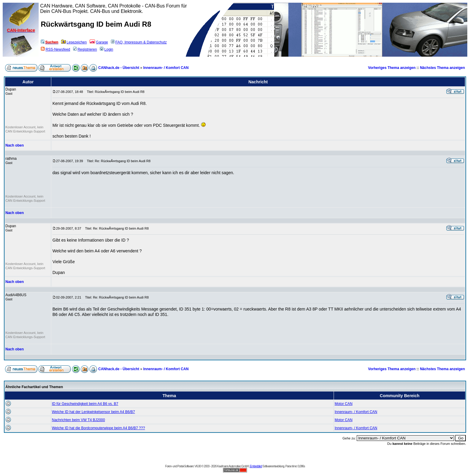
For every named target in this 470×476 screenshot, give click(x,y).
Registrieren (85, 49)
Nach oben (15, 145)
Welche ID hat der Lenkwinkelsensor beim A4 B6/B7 (93, 412)
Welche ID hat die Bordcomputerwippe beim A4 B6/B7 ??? (98, 428)
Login (106, 49)
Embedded (256, 466)
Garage (99, 42)
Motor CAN (343, 404)
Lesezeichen (74, 42)
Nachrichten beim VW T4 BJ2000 (78, 420)
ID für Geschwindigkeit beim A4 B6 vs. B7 (85, 404)
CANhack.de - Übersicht (119, 68)
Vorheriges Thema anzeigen (392, 68)
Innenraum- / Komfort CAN (166, 68)
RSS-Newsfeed (55, 49)
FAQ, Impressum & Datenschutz (139, 42)
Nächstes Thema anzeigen (442, 68)
